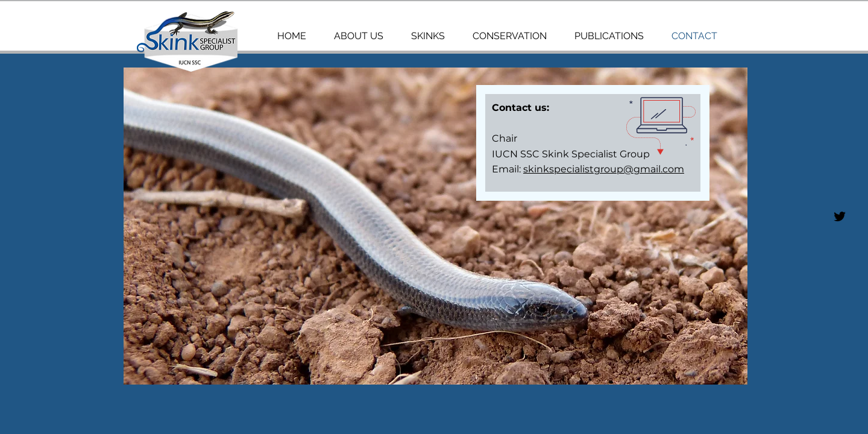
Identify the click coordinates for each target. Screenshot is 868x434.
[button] (436, 226)
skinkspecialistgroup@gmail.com (604, 169)
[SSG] (840, 216)
